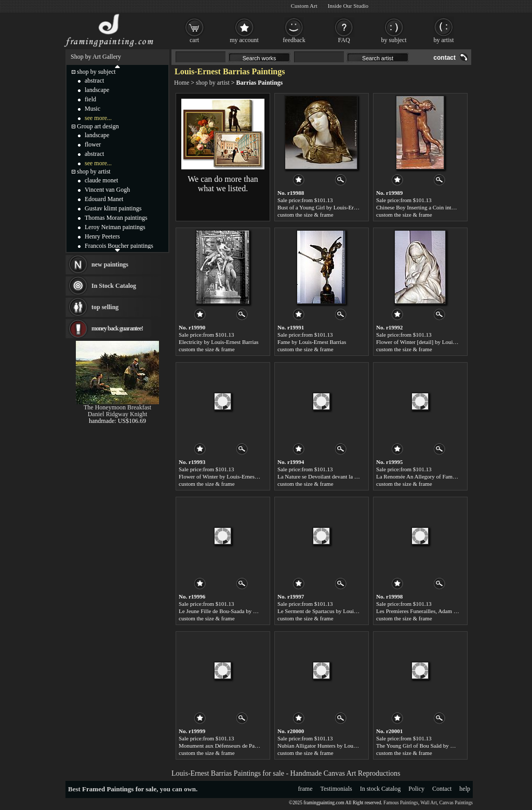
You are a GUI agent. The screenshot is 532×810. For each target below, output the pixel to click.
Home (182, 83)
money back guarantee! (117, 328)
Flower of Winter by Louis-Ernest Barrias (227, 476)
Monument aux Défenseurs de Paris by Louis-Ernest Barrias (248, 746)
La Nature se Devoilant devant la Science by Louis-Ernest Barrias (353, 476)
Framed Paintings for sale (119, 789)
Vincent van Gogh (107, 190)
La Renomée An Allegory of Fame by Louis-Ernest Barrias (444, 476)
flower (93, 144)
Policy (416, 789)
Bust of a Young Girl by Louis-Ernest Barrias (329, 207)
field (90, 99)
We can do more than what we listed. (223, 184)
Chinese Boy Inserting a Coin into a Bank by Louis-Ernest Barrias (452, 207)
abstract (94, 81)
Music (92, 109)
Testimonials (336, 789)
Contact (442, 789)
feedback (294, 40)
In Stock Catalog (114, 286)
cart (194, 40)
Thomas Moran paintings (116, 218)
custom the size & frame (305, 215)
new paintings (110, 264)
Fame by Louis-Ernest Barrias (312, 342)
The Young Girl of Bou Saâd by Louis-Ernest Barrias (437, 746)
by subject (394, 40)
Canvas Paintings (456, 803)
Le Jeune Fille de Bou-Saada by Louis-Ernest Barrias (240, 611)
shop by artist (213, 83)
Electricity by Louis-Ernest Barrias (219, 342)
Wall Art (429, 803)
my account (244, 40)
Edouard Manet (104, 199)
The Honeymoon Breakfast (117, 407)
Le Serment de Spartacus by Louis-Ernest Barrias (334, 611)
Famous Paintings (401, 803)
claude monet (101, 180)
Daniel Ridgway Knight (118, 414)
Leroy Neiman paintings (115, 227)
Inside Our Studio (348, 6)
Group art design (98, 126)
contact (444, 58)
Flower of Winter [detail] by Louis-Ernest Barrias (433, 342)
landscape (97, 90)
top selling (105, 307)
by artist (444, 40)
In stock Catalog (381, 789)
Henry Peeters (102, 236)
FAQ (344, 40)
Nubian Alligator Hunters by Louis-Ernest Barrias (335, 746)
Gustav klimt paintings (113, 208)
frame (305, 789)
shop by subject (96, 72)
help (465, 789)
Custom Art (304, 6)
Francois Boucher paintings (119, 246)
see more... (98, 118)
